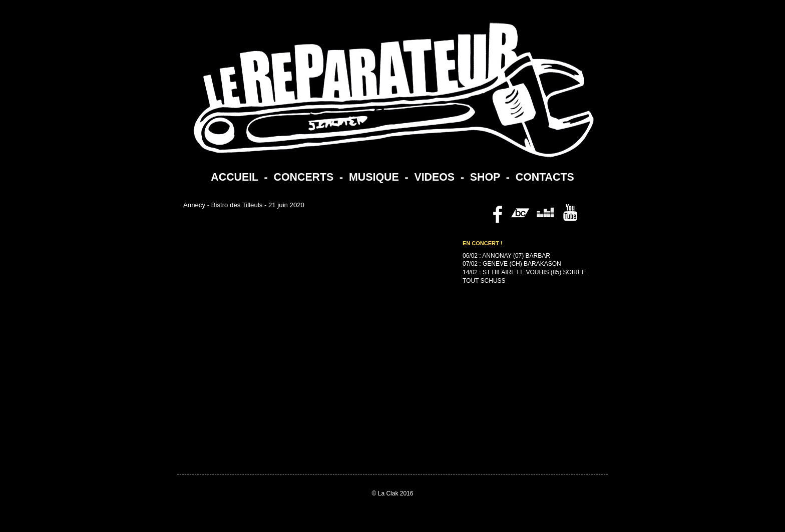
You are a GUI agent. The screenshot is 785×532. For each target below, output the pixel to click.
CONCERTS (304, 177)
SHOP (485, 177)
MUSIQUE (374, 177)
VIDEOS (434, 177)
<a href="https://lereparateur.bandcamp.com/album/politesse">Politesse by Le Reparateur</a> (518, 391)
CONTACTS (545, 177)
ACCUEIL (234, 177)
